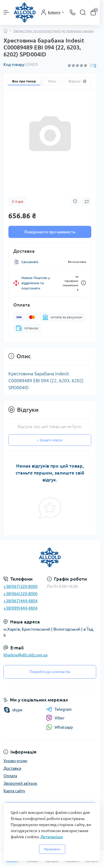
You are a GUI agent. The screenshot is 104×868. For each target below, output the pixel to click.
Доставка (12, 768)
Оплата (10, 776)
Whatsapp (59, 727)
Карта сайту (14, 791)
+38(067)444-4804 (21, 601)
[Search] (83, 12)
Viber (55, 718)
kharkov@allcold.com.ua (25, 655)
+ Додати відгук (50, 440)
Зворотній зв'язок (20, 783)
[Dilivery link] (83, 283)
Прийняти (52, 849)
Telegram (59, 709)
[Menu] (6, 12)
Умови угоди (15, 761)
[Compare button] (87, 202)
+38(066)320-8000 (21, 594)
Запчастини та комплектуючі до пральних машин (53, 31)
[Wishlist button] (75, 201)
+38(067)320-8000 (21, 586)
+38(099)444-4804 (21, 608)
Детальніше (52, 837)
